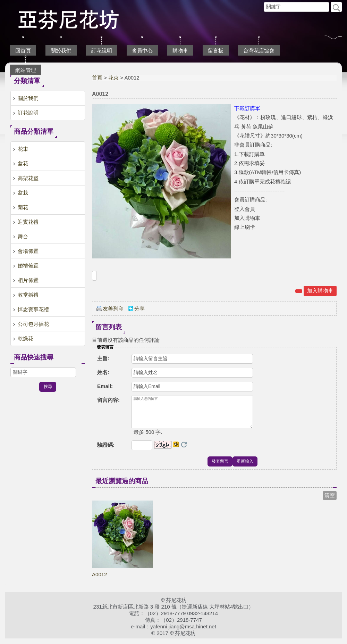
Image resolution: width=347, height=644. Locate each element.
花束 (113, 78)
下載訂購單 (247, 108)
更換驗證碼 (184, 450)
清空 (330, 501)
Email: (105, 386)
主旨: (103, 358)
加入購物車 (320, 291)
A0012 (99, 580)
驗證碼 (106, 450)
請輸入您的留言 (192, 415)
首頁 (97, 78)
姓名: (103, 372)
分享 (139, 309)
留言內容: (108, 400)
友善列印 (113, 309)
